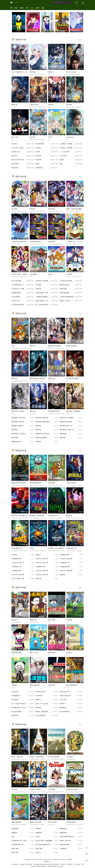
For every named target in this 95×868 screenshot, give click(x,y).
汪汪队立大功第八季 (47, 563)
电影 (16, 8)
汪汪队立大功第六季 (47, 571)
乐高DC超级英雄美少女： (71, 837)
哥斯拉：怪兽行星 (71, 841)
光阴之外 (51, 105)
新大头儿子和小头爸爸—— (23, 160)
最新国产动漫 (21, 40)
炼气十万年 (15, 137)
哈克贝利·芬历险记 (72, 789)
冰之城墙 (47, 285)
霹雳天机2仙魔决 (72, 346)
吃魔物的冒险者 (23, 293)
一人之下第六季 (71, 152)
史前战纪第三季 (53, 516)
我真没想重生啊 (35, 685)
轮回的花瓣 (71, 289)
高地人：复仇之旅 (17, 757)
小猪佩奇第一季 (71, 563)
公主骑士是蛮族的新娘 (71, 297)
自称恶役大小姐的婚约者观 (47, 281)
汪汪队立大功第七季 (47, 575)
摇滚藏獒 (23, 833)
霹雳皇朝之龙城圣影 (47, 418)
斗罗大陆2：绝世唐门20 (23, 148)
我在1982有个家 (71, 692)
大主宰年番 (71, 156)
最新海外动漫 (21, 724)
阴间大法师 (23, 853)
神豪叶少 (47, 700)
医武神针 (71, 704)
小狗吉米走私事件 (54, 757)
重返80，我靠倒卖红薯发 (47, 712)
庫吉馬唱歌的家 (71, 293)
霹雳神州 (47, 426)
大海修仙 (69, 620)
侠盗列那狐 (23, 829)
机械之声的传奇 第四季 (19, 483)
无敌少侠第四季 (71, 483)
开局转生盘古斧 (47, 692)
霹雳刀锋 (33, 411)
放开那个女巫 (23, 152)
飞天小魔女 (70, 757)
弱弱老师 (33, 72)
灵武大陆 (47, 156)
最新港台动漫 (21, 313)
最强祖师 (47, 708)
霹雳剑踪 (47, 442)
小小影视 (69, 859)
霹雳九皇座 (52, 378)
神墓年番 (14, 105)
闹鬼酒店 (71, 575)
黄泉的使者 (52, 209)
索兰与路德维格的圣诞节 (47, 845)
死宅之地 (14, 789)
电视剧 (22, 8)
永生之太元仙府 (71, 72)
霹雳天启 (47, 430)
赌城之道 (69, 516)
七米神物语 (33, 274)
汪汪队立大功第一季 (23, 563)
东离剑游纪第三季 (54, 411)
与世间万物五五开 (71, 696)
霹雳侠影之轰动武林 (71, 422)
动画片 (38, 8)
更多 (81, 40)
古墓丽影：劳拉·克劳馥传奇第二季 (59, 548)
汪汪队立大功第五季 (23, 575)
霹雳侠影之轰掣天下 (23, 426)
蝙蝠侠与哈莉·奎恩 (36, 822)
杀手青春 (14, 209)
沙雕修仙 (14, 685)
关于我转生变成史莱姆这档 (71, 281)
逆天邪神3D (23, 164)
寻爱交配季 (52, 483)
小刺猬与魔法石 (71, 822)
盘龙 (71, 164)
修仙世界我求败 (16, 652)
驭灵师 (71, 160)
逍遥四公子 (15, 620)
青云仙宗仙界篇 (23, 712)
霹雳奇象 (71, 438)
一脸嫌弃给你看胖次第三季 (47, 297)
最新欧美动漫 (21, 451)
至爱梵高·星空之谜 (23, 845)
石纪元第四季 (23, 297)
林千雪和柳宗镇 (71, 712)
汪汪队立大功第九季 (71, 559)
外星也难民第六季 (17, 548)
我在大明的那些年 (72, 685)
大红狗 (47, 837)
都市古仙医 (23, 168)
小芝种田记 (47, 696)
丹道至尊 (47, 160)
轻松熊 (50, 274)
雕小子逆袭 (52, 620)
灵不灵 (50, 137)
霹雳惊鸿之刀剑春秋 (18, 411)
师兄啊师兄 (47, 168)
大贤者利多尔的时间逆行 (19, 242)
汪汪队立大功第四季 (71, 571)
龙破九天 (51, 72)
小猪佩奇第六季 (23, 559)
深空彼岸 (47, 148)
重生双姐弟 (52, 652)
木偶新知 (23, 555)
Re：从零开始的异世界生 (47, 305)
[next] (82, 22)
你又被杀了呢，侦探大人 (23, 289)
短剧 (43, 8)
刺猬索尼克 (71, 829)
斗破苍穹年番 (34, 105)
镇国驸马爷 (33, 620)
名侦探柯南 (52, 242)
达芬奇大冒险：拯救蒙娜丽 (47, 841)
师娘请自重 (23, 716)
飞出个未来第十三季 (23, 579)
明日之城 (47, 579)
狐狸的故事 (71, 833)
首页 (11, 8)
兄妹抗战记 (52, 685)
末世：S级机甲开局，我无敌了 (21, 72)
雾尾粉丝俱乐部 (71, 285)
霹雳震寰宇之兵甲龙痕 (23, 418)
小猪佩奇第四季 (71, 567)
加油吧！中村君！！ (71, 301)
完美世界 (69, 105)
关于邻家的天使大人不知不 (23, 285)
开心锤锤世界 (47, 144)
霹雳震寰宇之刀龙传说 (23, 434)
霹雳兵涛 (33, 346)
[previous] (13, 22)
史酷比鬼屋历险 (16, 822)
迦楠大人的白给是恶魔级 (74, 209)
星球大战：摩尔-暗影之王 (19, 516)
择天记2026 (70, 137)
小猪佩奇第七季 (71, 555)
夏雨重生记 (71, 708)
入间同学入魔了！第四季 (19, 274)
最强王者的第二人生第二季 (47, 301)
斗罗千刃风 (71, 700)
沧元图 (47, 152)
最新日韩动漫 (21, 177)
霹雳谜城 (23, 430)
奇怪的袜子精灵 (71, 845)
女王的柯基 (52, 789)
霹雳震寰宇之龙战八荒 (71, 430)
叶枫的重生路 (23, 696)
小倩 (13, 346)
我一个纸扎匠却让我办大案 (23, 704)
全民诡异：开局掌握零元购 (71, 148)
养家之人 (47, 853)
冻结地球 (69, 274)
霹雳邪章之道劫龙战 (54, 346)
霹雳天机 (14, 378)
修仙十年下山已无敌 (47, 704)
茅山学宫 (33, 137)
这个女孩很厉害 (47, 716)
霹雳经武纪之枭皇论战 (47, 434)
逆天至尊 (23, 156)
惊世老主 (69, 652)
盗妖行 (47, 164)
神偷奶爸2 (47, 833)
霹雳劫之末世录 (23, 442)
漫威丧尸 (47, 555)
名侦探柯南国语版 (35, 242)
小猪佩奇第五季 (23, 571)
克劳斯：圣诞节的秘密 (37, 757)
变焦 (23, 837)
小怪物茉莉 (71, 849)
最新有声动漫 (21, 587)
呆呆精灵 (47, 829)
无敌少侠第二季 (71, 548)
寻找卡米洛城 (52, 822)
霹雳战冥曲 (71, 434)
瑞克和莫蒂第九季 (35, 483)
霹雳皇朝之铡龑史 (47, 438)
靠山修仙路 (23, 700)
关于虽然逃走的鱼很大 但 (23, 305)
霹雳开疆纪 (23, 438)
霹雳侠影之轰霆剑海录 (47, 422)
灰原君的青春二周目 (47, 293)
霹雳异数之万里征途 (23, 422)
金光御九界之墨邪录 (73, 378)
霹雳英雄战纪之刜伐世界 (37, 378)
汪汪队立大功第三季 (47, 559)
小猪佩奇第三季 (47, 567)
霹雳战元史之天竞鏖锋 (71, 418)
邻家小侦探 (23, 849)
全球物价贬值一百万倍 (23, 708)
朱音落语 (33, 209)
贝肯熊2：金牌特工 (36, 789)
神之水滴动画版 (23, 281)
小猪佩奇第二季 (23, 567)
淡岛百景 (47, 289)
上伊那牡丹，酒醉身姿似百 (71, 144)
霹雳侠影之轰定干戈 (71, 426)
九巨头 (32, 548)
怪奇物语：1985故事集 (37, 516)
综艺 (27, 8)
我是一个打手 (34, 652)
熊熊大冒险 (47, 849)
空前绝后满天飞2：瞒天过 (23, 841)
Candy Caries (23, 301)
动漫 (32, 8)
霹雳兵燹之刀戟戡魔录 (73, 411)
